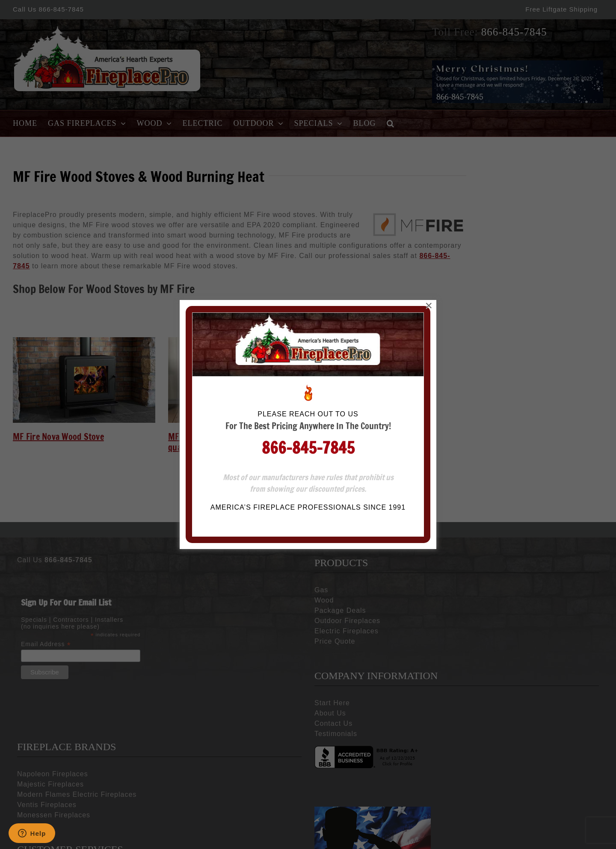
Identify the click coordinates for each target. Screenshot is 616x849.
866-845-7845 (308, 177)
